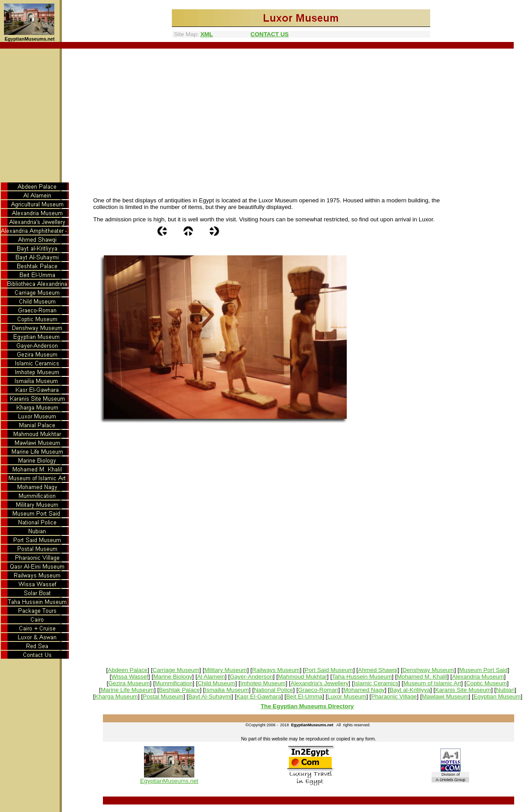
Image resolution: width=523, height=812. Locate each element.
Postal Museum (163, 696)
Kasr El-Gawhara (259, 696)
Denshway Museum (428, 670)
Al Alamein (211, 677)
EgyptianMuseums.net (169, 781)
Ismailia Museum (227, 690)
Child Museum (216, 683)
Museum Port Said (483, 670)
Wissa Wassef (130, 677)
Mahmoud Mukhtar (302, 677)
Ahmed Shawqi (378, 670)
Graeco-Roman (318, 690)
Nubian (505, 690)
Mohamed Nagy (364, 690)
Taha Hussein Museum (362, 677)
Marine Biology (173, 677)
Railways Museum (276, 670)
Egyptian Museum (497, 696)
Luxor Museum (347, 696)
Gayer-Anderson (251, 677)
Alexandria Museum (478, 677)
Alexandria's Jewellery (320, 683)
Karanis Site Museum (463, 690)
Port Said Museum (329, 670)
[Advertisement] (262, 115)
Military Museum (225, 670)
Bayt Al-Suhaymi (210, 696)
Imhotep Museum (263, 683)
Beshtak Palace (180, 690)
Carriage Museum (176, 670)
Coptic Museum (487, 683)
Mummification (174, 683)
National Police (274, 690)
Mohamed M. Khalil (422, 677)
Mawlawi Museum (445, 696)
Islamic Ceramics (376, 683)
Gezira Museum (129, 683)
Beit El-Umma (304, 696)
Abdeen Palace (128, 670)
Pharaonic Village (394, 696)
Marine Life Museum (127, 690)
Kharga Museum (116, 696)
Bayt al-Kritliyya (410, 690)
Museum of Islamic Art (432, 683)
